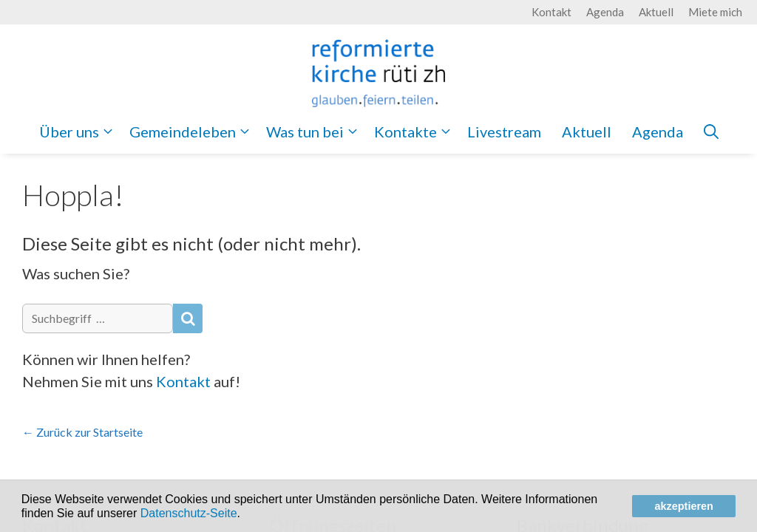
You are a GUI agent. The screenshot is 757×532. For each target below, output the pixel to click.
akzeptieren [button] (684, 506)
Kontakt (551, 12)
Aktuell (656, 12)
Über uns (79, 132)
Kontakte (415, 132)
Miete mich (715, 12)
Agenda (605, 12)
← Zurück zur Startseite (82, 432)
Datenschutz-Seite (189, 513)
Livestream (504, 132)
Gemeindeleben (193, 132)
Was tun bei (315, 132)
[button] (245, 514)
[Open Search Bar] (711, 132)
